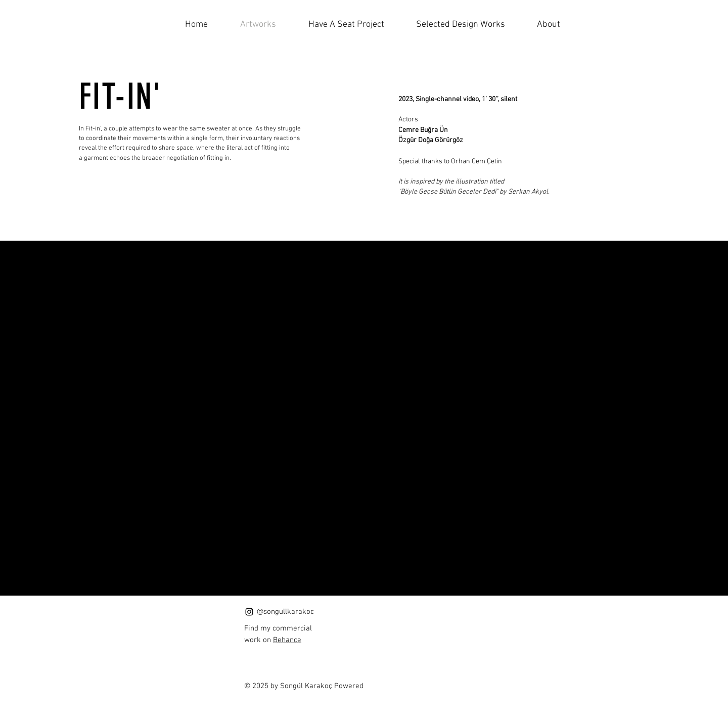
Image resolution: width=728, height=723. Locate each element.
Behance (287, 640)
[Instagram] (249, 612)
